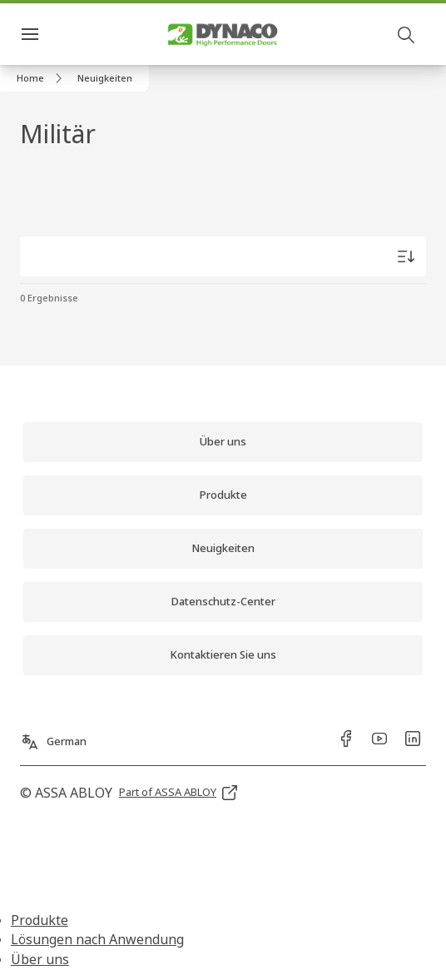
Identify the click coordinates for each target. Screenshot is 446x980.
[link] (42, 78)
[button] (105, 78)
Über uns (40, 959)
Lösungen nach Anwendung (97, 939)
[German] (53, 735)
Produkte (40, 920)
